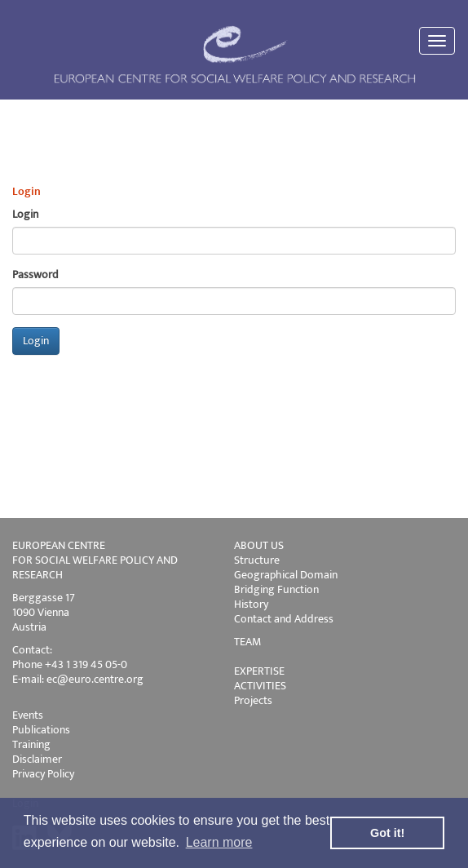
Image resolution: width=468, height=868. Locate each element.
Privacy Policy (43, 774)
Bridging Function (276, 589)
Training (31, 744)
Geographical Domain (286, 575)
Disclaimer (37, 759)
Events (28, 715)
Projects (253, 700)
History (251, 604)
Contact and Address (284, 619)
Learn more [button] (219, 842)
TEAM (247, 642)
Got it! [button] (387, 833)
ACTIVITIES (260, 686)
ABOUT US (259, 545)
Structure (257, 560)
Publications (41, 730)
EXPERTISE (259, 671)
